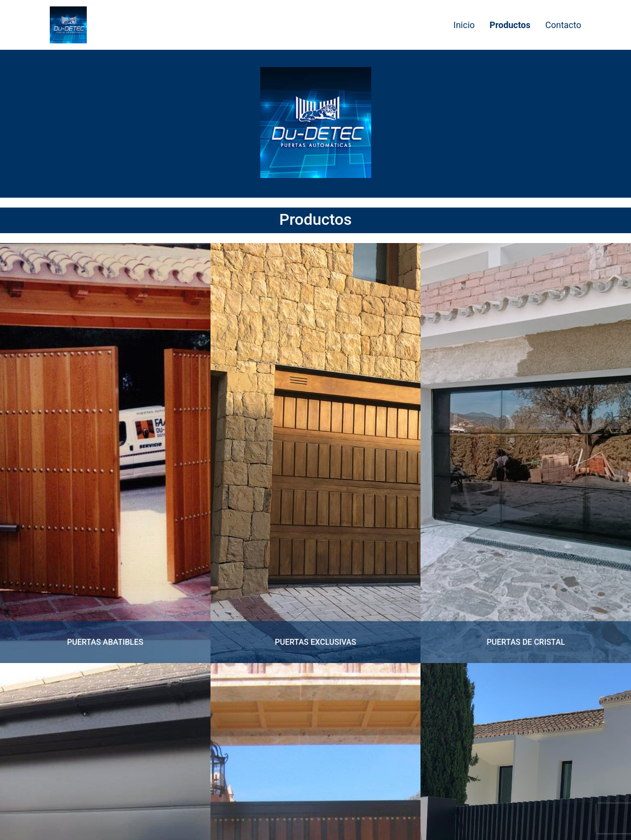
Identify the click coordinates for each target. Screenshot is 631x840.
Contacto (563, 25)
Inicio (464, 25)
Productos (510, 25)
